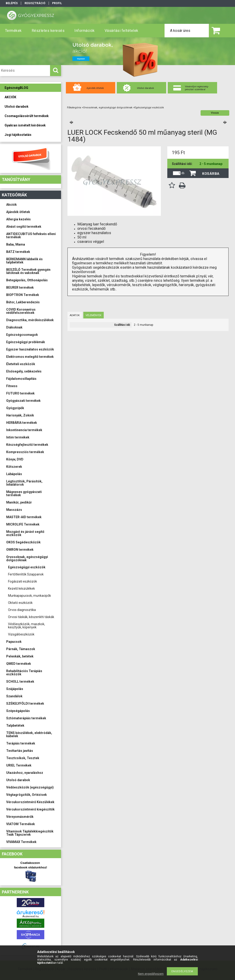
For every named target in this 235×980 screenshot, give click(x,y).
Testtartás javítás (20, 751)
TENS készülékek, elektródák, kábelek (29, 734)
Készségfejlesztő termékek (27, 445)
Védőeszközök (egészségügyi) (30, 787)
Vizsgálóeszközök (21, 634)
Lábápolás (14, 474)
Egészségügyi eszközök (27, 567)
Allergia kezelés (18, 219)
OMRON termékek (20, 550)
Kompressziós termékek (25, 452)
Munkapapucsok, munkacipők (29, 596)
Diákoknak (14, 327)
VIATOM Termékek (21, 824)
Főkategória (74, 108)
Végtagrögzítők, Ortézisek (27, 795)
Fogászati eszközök (22, 581)
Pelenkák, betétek (20, 656)
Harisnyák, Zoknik (20, 415)
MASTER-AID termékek (24, 517)
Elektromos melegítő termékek (30, 357)
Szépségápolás (18, 711)
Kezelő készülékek (21, 589)
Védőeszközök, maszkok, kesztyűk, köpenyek (27, 626)
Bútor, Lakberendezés (23, 302)
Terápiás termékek (21, 743)
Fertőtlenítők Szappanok (26, 574)
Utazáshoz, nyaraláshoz (25, 773)
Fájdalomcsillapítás (21, 379)
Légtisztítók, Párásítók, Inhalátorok (24, 483)
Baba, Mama (16, 244)
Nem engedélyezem (151, 974)
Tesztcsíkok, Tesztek (23, 758)
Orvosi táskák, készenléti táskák (31, 617)
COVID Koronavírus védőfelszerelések (21, 311)
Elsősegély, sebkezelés (24, 371)
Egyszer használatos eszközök (30, 349)
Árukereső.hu (31, 916)
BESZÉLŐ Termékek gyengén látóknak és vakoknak (28, 271)
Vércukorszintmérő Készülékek (30, 802)
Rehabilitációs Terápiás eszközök (24, 673)
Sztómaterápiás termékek (26, 718)
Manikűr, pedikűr (19, 502)
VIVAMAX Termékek (21, 842)
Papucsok (14, 642)
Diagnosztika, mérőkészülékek (30, 320)
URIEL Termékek (19, 765)
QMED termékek (19, 664)
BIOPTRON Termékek (23, 295)
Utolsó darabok (18, 780)
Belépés (12, 3)
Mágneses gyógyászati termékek (24, 493)
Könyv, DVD (15, 459)
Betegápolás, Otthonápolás (27, 280)
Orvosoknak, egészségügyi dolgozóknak (27, 558)
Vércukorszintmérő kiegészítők (30, 809)
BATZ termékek (18, 252)
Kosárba (211, 174)
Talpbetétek (15, 725)
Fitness (12, 386)
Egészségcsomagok (22, 335)
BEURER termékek (20, 287)
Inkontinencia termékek (24, 430)
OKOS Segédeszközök (23, 542)
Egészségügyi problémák (26, 342)
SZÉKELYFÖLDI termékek (25, 704)
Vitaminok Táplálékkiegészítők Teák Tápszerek (30, 833)
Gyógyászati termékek (23, 401)
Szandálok (14, 696)
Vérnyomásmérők (20, 817)
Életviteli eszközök (21, 364)
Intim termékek (18, 437)
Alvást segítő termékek (24, 227)
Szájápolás (15, 689)
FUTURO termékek (20, 393)
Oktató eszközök (20, 603)
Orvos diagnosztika (22, 610)
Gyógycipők (15, 408)
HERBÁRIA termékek (22, 423)
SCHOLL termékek (20, 682)
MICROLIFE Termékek (23, 524)
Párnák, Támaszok (21, 649)
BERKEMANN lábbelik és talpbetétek (24, 261)
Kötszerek (14, 467)
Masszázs (14, 510)
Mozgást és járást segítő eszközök (25, 533)
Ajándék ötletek (18, 212)
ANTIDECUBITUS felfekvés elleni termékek (31, 235)
